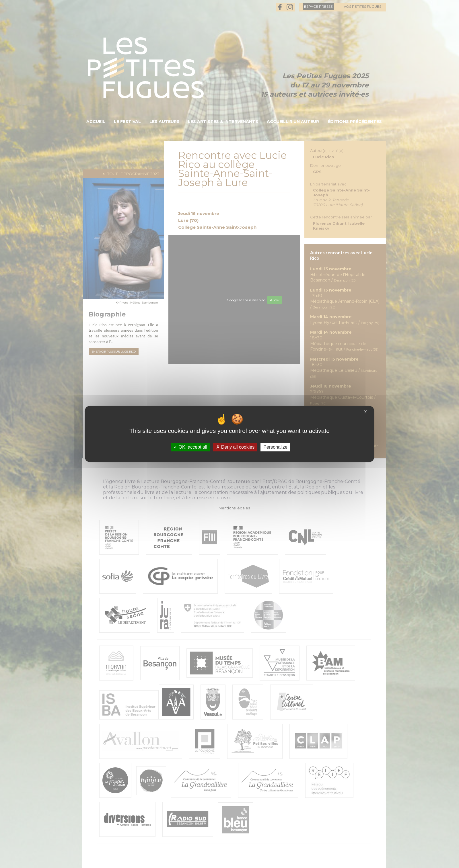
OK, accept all (190, 447)
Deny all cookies (235, 447)
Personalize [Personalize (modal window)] (275, 447)
